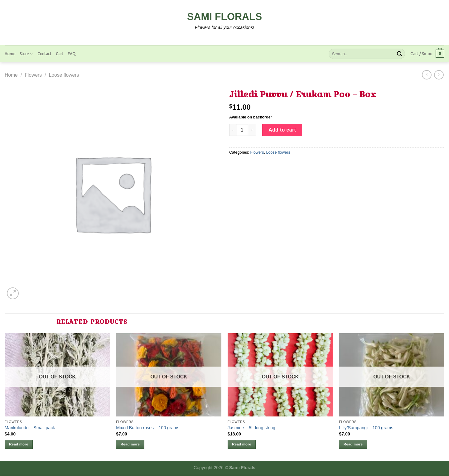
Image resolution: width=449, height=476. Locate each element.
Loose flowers (64, 75)
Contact (44, 54)
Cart (60, 54)
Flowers (33, 75)
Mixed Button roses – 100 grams (148, 428)
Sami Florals (224, 17)
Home (10, 54)
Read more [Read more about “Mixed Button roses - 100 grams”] (130, 444)
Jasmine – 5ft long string (251, 428)
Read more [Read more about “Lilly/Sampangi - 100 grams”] (353, 444)
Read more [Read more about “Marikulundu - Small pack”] (19, 444)
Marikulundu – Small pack (30, 428)
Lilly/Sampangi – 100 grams (366, 428)
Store (26, 54)
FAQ (72, 54)
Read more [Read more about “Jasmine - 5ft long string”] (241, 444)
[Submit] (399, 54)
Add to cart (282, 130)
